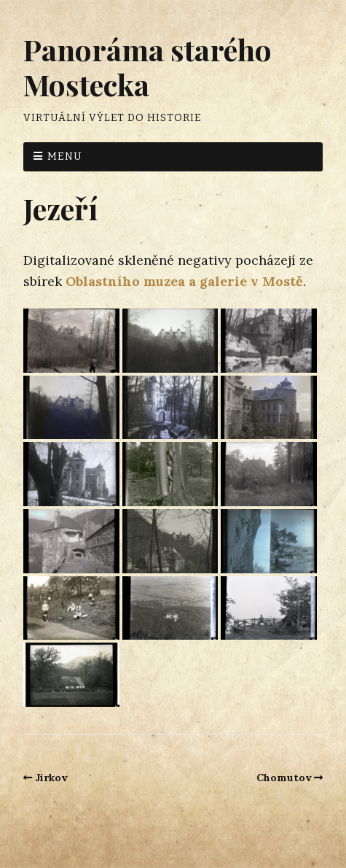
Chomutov (284, 778)
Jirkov (51, 778)
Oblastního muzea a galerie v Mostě (184, 281)
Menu (65, 156)
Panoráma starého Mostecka (148, 67)
